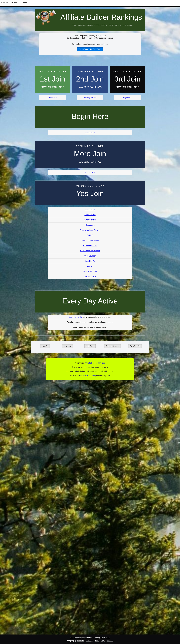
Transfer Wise (90, 276)
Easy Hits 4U (90, 261)
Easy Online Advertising (90, 251)
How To (45, 346)
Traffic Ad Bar (90, 215)
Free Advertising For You (90, 230)
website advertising (88, 376)
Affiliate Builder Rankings (101, 17)
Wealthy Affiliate (90, 98)
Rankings (90, 641)
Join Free (90, 346)
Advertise (15, 3)
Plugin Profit (128, 98)
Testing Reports (112, 346)
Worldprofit (53, 98)
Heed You (90, 266)
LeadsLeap (90, 132)
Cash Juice (90, 225)
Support (110, 641)
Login (103, 641)
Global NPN (90, 172)
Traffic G (90, 235)
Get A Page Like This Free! (90, 49)
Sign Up (5, 3)
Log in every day (76, 317)
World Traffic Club (90, 271)
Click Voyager (90, 256)
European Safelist (90, 246)
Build (97, 641)
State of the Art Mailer (90, 240)
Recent (25, 3)
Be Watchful (135, 346)
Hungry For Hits (90, 220)
